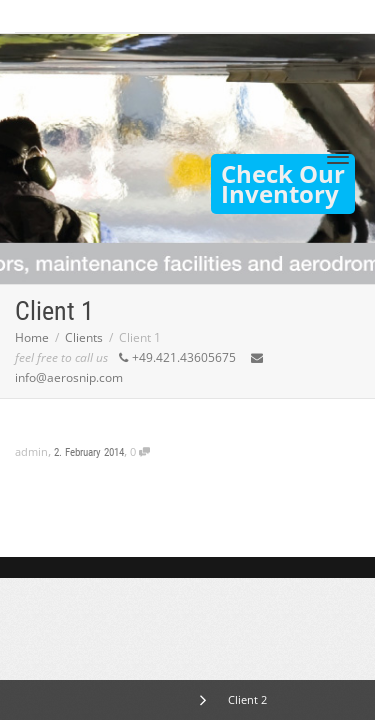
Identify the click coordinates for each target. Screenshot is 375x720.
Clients (84, 337)
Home (32, 337)
